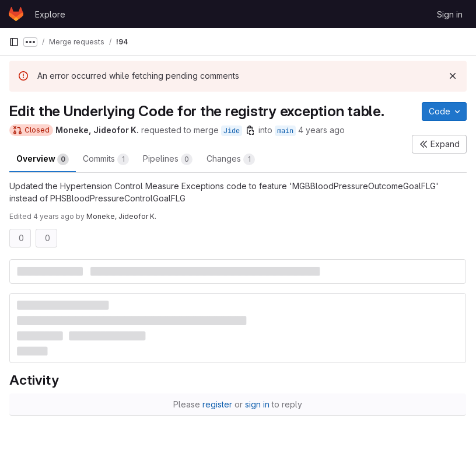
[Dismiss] (453, 76)
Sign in (450, 14)
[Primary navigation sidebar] (14, 42)
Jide (232, 131)
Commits (106, 159)
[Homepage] (16, 14)
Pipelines (168, 159)
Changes (231, 159)
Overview (43, 159)
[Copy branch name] (250, 130)
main (285, 131)
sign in (257, 404)
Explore (50, 14)
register (217, 404)
